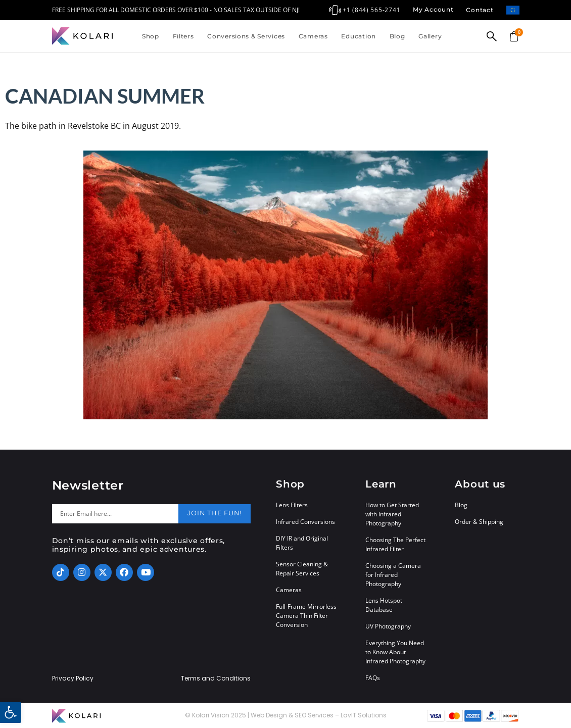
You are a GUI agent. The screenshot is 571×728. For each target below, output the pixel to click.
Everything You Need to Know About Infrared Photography (395, 652)
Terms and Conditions (216, 678)
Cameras (313, 36)
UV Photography (388, 626)
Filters (183, 36)
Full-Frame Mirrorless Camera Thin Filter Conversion (306, 616)
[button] (11, 712)
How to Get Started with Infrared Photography (392, 514)
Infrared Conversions (305, 522)
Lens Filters (292, 505)
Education (358, 36)
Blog (397, 36)
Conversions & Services (246, 36)
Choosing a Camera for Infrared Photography (393, 575)
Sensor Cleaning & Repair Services (302, 569)
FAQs (373, 678)
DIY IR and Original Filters (302, 543)
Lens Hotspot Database (384, 605)
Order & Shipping (479, 522)
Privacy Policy (73, 678)
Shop (151, 36)
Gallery (430, 36)
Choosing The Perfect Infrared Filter (395, 544)
